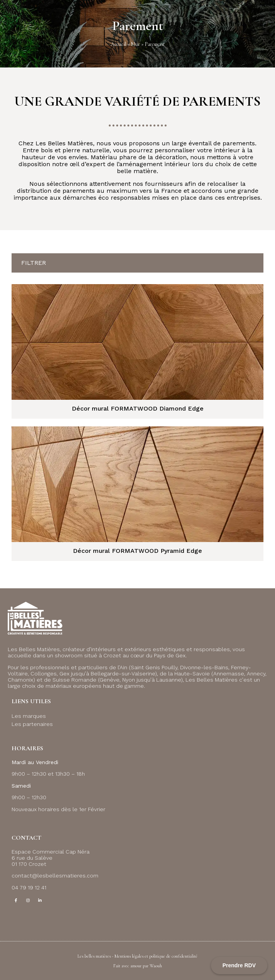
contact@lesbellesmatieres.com (55, 876)
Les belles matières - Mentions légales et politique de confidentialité (137, 956)
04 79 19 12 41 (29, 887)
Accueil (118, 44)
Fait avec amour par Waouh (138, 966)
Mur (135, 44)
